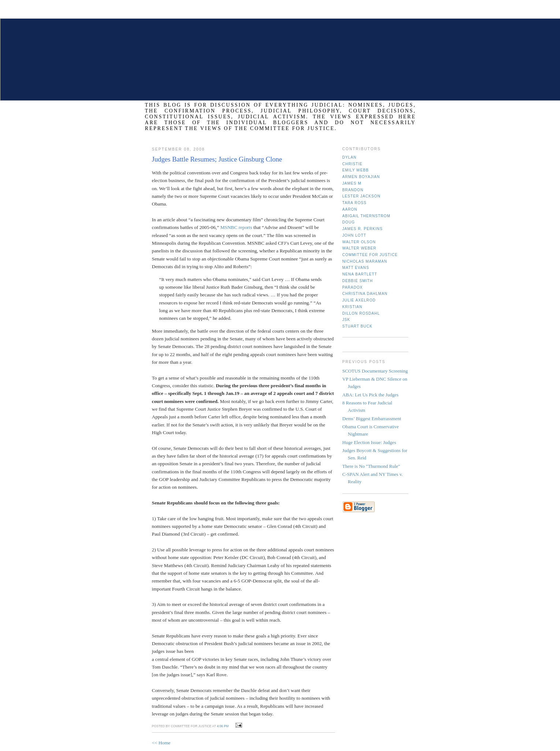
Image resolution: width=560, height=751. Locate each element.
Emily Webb (356, 170)
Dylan (350, 157)
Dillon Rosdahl (361, 313)
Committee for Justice (370, 255)
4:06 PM (223, 726)
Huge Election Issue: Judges (369, 442)
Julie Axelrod (359, 300)
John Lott (354, 235)
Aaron (350, 209)
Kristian (353, 307)
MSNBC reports (237, 227)
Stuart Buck (357, 326)
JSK (346, 320)
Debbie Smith (358, 281)
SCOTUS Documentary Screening (375, 371)
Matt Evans (356, 268)
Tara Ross (355, 203)
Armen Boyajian (361, 177)
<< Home (161, 743)
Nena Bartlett (360, 274)
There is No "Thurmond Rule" (371, 466)
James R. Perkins (363, 229)
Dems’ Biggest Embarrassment (372, 419)
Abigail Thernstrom (366, 216)
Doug (349, 222)
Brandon (353, 190)
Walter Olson (359, 242)
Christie (353, 164)
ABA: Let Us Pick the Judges (370, 395)
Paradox (353, 287)
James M (352, 183)
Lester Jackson (361, 196)
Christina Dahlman (365, 294)
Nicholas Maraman (365, 261)
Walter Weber (359, 248)
